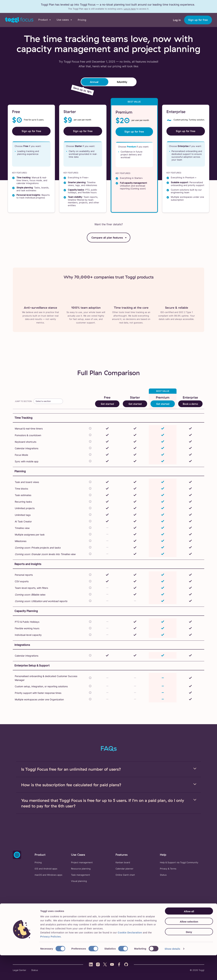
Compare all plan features (107, 238)
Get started (107, 404)
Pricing (82, 20)
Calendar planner (124, 869)
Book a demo (190, 404)
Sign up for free (198, 20)
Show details (172, 973)
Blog (165, 918)
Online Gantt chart (125, 875)
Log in (177, 20)
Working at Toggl (196, 918)
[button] (45, 20)
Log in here (130, 9)
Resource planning (81, 869)
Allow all (189, 936)
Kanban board (123, 862)
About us (177, 918)
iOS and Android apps (46, 869)
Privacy (164, 869)
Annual (94, 82)
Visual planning (79, 881)
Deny (189, 957)
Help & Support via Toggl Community (179, 862)
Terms (173, 869)
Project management (82, 862)
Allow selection (189, 946)
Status (163, 875)
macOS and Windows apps (48, 875)
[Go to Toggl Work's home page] (19, 20)
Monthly (122, 82)
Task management (81, 875)
